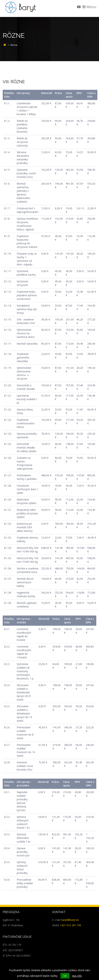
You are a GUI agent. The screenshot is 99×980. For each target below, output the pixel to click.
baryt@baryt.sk (70, 920)
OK (65, 976)
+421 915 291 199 (70, 925)
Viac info (77, 976)
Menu (89, 7)
